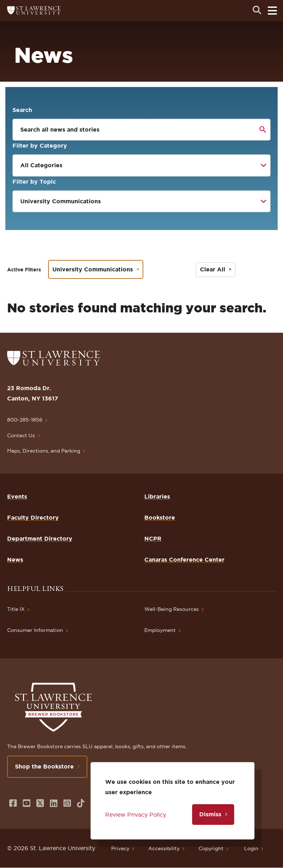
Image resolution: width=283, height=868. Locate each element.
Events (17, 496)
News (15, 560)
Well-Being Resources (172, 609)
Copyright (211, 848)
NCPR (153, 538)
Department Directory (40, 538)
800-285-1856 (25, 420)
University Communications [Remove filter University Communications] (93, 269)
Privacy (120, 848)
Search (22, 110)
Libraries (157, 496)
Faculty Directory (33, 517)
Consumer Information (35, 630)
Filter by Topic (34, 182)
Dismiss (210, 814)
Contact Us (21, 435)
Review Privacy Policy (136, 815)
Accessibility (164, 848)
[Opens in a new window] (13, 803)
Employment (160, 630)
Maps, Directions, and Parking (44, 451)
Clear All (213, 269)
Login (251, 848)
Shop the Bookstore (44, 766)
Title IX (16, 609)
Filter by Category (40, 145)
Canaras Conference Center (184, 560)
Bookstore (160, 517)
